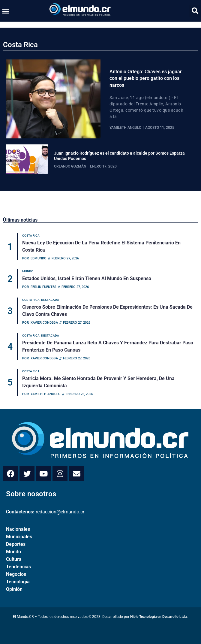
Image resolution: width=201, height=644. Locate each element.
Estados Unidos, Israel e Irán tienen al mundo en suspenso (87, 278)
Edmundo (39, 258)
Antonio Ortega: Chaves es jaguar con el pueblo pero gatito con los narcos (146, 78)
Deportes (16, 544)
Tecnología (18, 582)
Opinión (14, 589)
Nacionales (18, 529)
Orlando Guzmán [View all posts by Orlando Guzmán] (70, 166)
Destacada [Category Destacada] (50, 300)
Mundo (13, 552)
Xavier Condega (44, 323)
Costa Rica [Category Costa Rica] (31, 236)
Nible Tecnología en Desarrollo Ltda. (159, 617)
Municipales (19, 537)
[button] (6, 11)
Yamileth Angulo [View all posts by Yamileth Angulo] (125, 128)
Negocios (16, 574)
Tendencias (18, 567)
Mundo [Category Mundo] (28, 271)
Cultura (14, 559)
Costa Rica (20, 45)
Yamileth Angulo (46, 394)
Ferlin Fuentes (43, 287)
